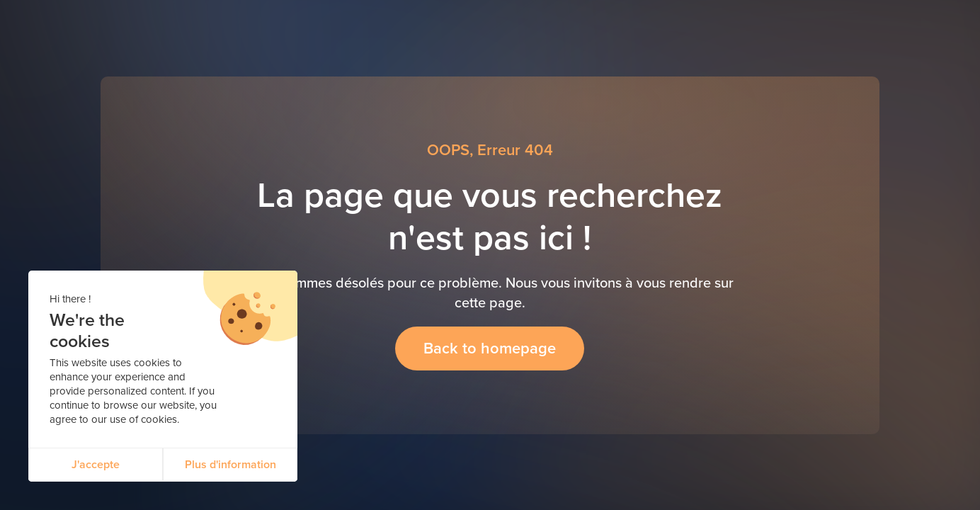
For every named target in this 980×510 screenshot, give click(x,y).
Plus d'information (230, 464)
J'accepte (96, 464)
